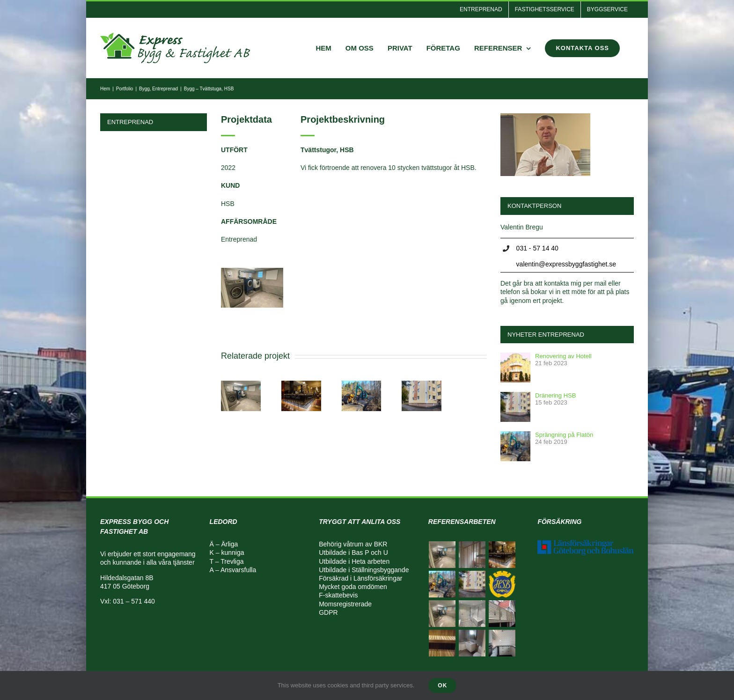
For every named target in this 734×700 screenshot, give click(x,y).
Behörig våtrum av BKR (353, 544)
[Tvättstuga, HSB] (241, 384)
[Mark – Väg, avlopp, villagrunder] (362, 384)
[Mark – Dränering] (422, 384)
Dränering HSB (555, 395)
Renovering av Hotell (563, 356)
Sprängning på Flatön (564, 435)
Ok (442, 685)
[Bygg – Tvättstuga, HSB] (301, 384)
